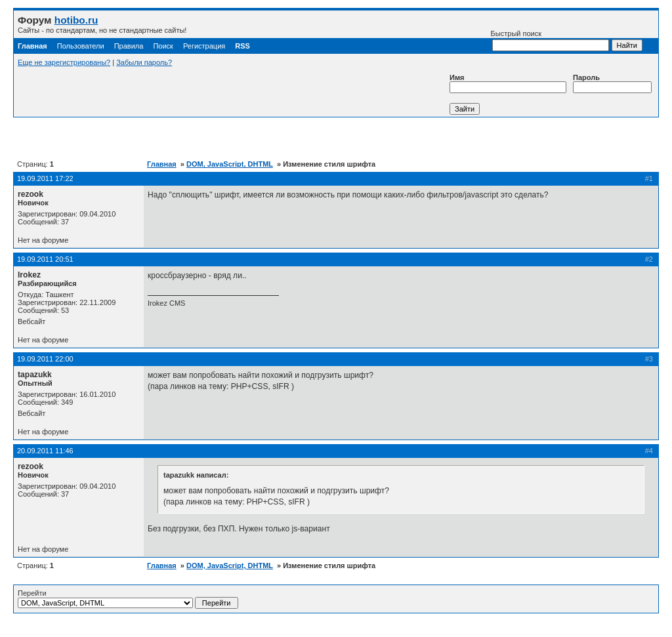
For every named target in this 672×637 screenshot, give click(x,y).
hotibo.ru (76, 20)
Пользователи (81, 46)
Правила (129, 46)
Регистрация (204, 46)
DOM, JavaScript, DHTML (230, 164)
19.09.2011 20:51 (45, 259)
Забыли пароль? (144, 62)
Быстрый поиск (550, 40)
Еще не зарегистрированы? (64, 62)
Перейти (128, 599)
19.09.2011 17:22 (45, 178)
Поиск (163, 46)
